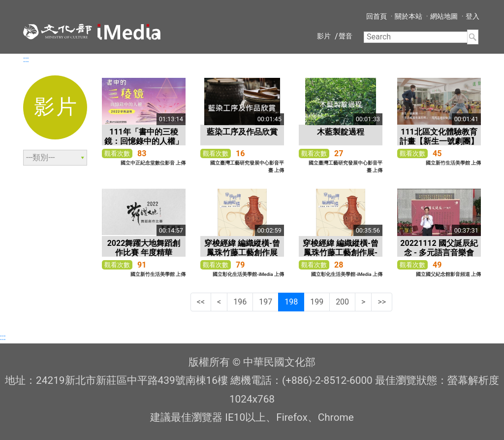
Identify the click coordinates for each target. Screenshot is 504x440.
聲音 (346, 36)
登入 (472, 16)
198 (291, 302)
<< (201, 302)
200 (342, 302)
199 (317, 302)
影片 (324, 36)
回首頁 (377, 16)
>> (382, 302)
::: (26, 59)
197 (266, 302)
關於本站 (409, 16)
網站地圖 (444, 16)
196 (240, 302)
